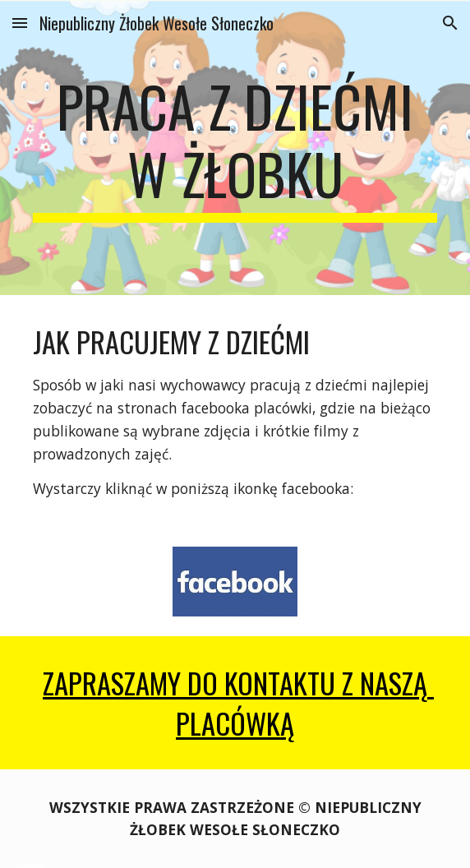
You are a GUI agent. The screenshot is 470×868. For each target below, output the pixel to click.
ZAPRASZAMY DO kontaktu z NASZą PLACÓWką (238, 703)
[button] (20, 23)
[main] (235, 148)
